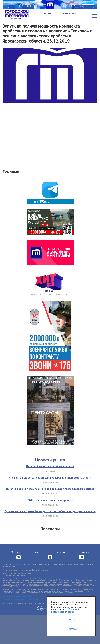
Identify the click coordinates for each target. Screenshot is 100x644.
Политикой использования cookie (65, 611)
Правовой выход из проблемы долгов (50, 466)
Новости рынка (50, 460)
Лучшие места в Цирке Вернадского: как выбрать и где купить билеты (50, 511)
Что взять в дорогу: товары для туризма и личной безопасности (50, 477)
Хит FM (47, 13)
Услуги (38, 552)
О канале (16, 552)
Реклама (85, 552)
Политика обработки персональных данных (20, 596)
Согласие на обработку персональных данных (21, 600)
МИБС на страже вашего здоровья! (50, 500)
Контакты (60, 552)
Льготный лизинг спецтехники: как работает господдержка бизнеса (50, 489)
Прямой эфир (69, 13)
